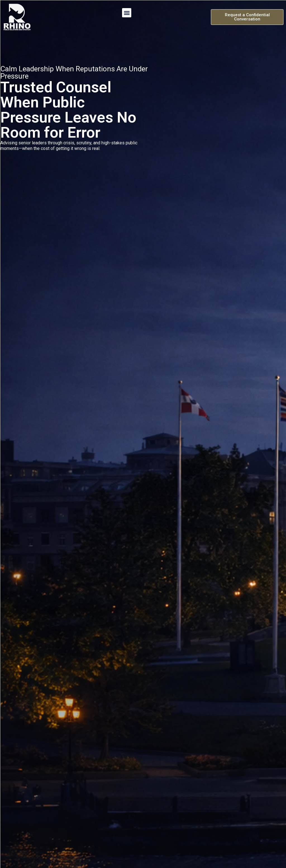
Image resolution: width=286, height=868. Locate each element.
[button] (127, 13)
